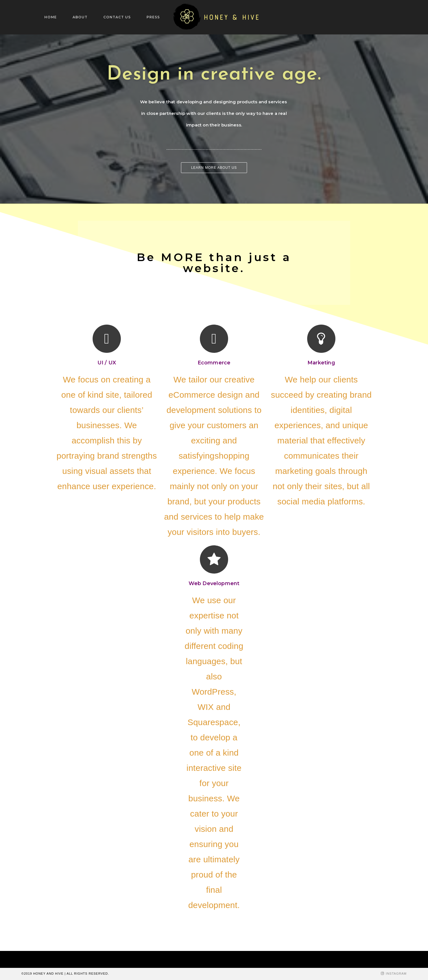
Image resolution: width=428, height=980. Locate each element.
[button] (214, 168)
